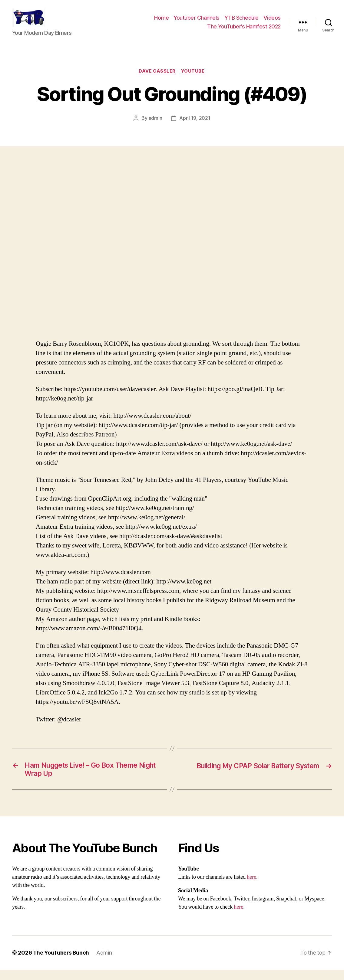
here (251, 887)
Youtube (193, 80)
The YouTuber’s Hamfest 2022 (244, 31)
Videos (272, 22)
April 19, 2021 (195, 128)
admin (155, 128)
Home (161, 22)
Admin (105, 963)
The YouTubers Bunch (62, 963)
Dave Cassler (157, 80)
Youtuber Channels (197, 22)
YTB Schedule (241, 22)
